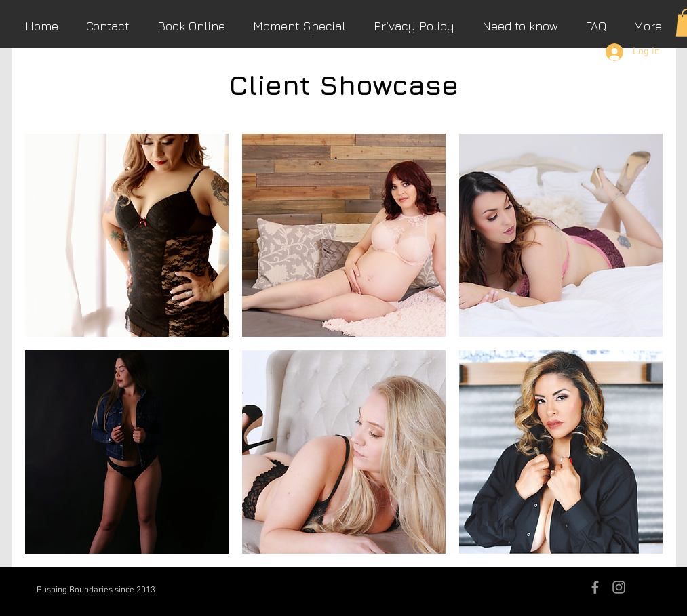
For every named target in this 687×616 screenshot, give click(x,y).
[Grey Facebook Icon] (595, 587)
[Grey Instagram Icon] (619, 587)
